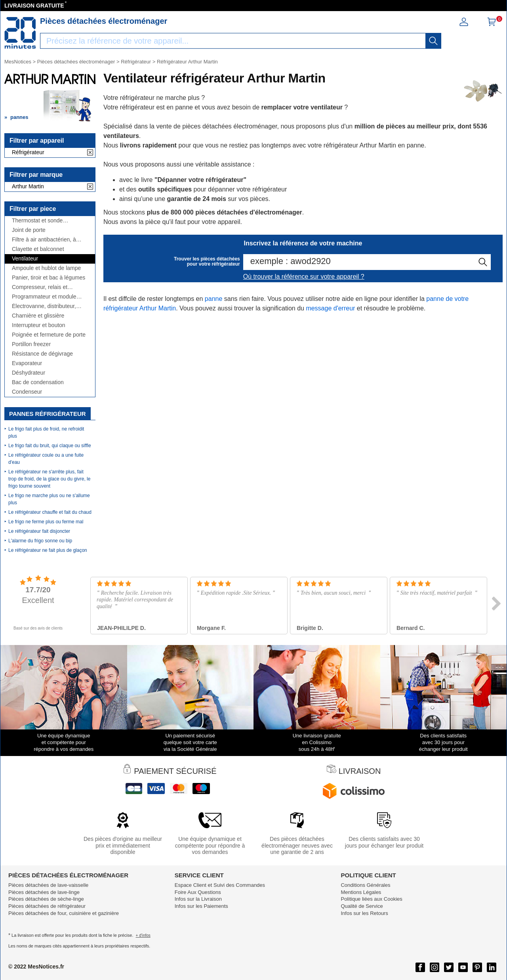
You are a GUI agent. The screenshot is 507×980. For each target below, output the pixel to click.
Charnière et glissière (38, 316)
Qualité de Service (362, 906)
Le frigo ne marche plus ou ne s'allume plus (49, 499)
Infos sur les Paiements (201, 906)
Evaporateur (27, 363)
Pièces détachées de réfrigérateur (47, 906)
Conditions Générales (365, 885)
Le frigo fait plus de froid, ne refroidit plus (46, 433)
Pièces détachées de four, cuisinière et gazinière (64, 913)
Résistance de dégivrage (42, 354)
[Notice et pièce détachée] (20, 33)
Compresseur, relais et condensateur (40, 287)
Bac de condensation (38, 382)
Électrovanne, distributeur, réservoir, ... (44, 306)
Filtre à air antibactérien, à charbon (44, 240)
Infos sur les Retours (364, 913)
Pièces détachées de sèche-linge (46, 899)
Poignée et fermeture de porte (49, 335)
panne (214, 299)
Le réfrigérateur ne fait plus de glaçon (48, 550)
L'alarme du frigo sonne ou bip (40, 541)
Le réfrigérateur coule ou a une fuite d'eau (46, 459)
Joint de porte (29, 230)
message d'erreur (330, 308)
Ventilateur (25, 259)
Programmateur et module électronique (44, 297)
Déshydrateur (29, 373)
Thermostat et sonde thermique (37, 221)
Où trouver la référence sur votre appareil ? (304, 277)
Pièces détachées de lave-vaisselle (48, 885)
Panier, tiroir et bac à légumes (49, 278)
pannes (19, 117)
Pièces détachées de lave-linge (44, 892)
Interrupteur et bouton (39, 325)
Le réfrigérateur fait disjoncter (39, 531)
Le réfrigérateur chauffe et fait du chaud (50, 512)
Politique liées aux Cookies (371, 899)
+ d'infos (143, 935)
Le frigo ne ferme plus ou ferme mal (46, 522)
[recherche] (433, 41)
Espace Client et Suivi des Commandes (220, 885)
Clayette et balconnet (38, 249)
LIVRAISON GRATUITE (34, 6)
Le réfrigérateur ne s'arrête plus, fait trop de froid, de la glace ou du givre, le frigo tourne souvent (49, 479)
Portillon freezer (31, 344)
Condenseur (27, 392)
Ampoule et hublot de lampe (46, 268)
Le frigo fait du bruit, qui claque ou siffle (50, 446)
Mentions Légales (361, 892)
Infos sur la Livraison (198, 899)
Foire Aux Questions (198, 892)
